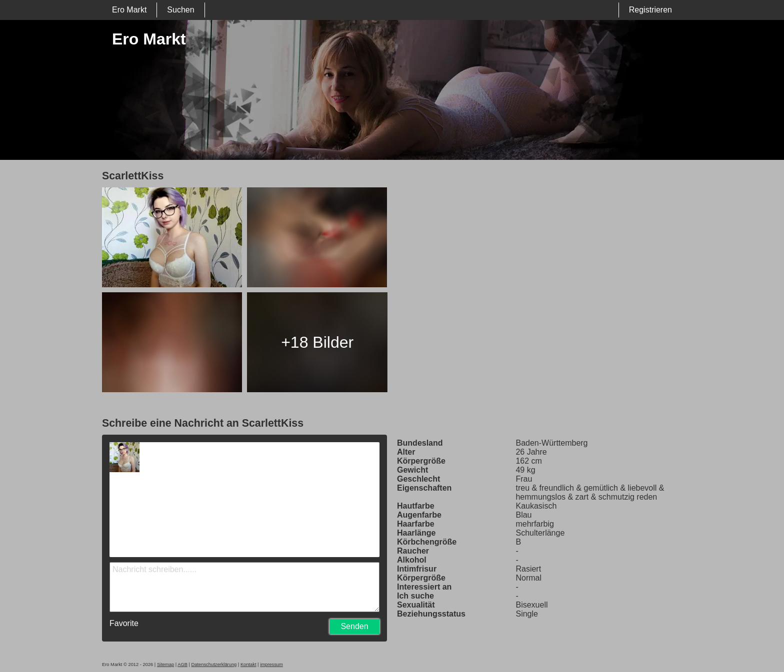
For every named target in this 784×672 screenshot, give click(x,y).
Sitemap (165, 665)
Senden (354, 626)
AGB (182, 665)
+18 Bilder (317, 342)
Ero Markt (129, 10)
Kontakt (248, 665)
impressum (271, 665)
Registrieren (650, 10)
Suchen (180, 10)
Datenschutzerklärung (214, 665)
